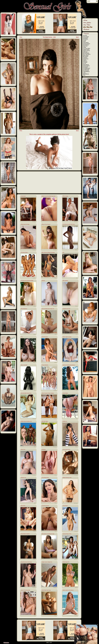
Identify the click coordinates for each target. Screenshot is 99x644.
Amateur (55, 250)
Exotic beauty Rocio (66, 449)
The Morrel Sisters (24, 252)
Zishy (84, 75)
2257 (51, 643)
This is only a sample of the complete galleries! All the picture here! (49, 134)
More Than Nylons (87, 54)
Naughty (34, 222)
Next (77, 37)
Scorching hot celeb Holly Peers (69, 224)
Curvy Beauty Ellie (45, 478)
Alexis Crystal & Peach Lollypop (48, 393)
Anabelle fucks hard (66, 309)
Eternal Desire (86, 45)
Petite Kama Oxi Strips (25, 224)
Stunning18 (85, 67)
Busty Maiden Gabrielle (25, 534)
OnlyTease (85, 58)
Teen (35, 503)
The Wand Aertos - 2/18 (49, 37)
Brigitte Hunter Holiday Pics (47, 562)
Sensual (34, 419)
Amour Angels (86, 37)
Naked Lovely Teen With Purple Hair (49, 196)
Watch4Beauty (86, 74)
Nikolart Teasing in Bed (67, 478)
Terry (22, 337)
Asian (35, 306)
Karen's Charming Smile (25, 590)
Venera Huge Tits (66, 562)
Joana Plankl (65, 506)
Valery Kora (23, 449)
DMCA (48, 643)
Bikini (56, 278)
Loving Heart (23, 196)
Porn (56, 334)
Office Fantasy (65, 196)
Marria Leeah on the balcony (68, 590)
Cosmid (85, 40)
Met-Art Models (86, 53)
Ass (77, 278)
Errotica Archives (87, 44)
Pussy (55, 222)
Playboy (85, 60)
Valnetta (43, 281)
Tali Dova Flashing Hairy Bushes (69, 365)
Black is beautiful (24, 365)
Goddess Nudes (86, 50)
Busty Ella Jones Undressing (26, 562)
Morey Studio (86, 55)
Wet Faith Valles (45, 421)
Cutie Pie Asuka (45, 337)
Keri (63, 252)
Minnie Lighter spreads (67, 337)
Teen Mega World (87, 68)
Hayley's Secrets (86, 51)
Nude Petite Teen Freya (46, 590)
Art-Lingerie (85, 38)
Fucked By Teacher (45, 506)
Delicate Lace (23, 478)
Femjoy (85, 47)
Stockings (76, 222)
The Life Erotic (86, 70)
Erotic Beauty (86, 43)
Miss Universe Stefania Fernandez (48, 252)
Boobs (76, 250)
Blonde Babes (65, 393)
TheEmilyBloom (86, 72)
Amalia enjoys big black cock (26, 421)
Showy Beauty (86, 65)
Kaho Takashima (24, 309)
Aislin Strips (23, 506)
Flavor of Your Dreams (46, 224)
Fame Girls (85, 46)
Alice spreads (65, 281)
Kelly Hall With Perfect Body (26, 393)
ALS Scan (85, 36)
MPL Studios (86, 57)
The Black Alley (86, 69)
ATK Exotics (86, 39)
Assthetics (44, 449)
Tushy (84, 73)
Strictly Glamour (86, 66)
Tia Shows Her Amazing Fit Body (27, 281)
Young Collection (45, 365)
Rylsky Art (85, 61)
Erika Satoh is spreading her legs (48, 534)
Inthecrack (85, 52)
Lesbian (34, 278)
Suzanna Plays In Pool (67, 534)
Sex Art (85, 63)
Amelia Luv (65, 421)
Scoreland (85, 62)
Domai (84, 41)
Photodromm (86, 59)
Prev (21, 37)
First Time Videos (87, 48)
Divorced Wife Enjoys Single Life (48, 309)
